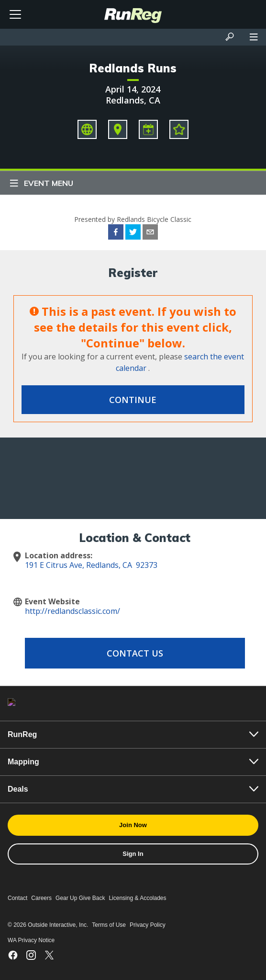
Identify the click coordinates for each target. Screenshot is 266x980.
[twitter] (133, 233)
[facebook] (116, 233)
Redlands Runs (133, 68)
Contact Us (135, 653)
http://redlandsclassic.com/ (72, 611)
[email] (150, 233)
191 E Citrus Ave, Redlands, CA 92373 (91, 565)
